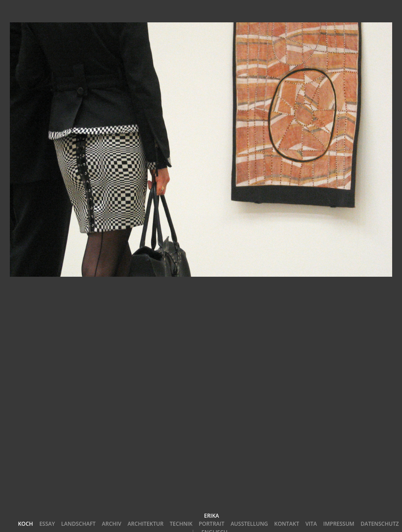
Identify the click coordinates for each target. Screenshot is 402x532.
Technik (181, 524)
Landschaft (78, 524)
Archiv (112, 524)
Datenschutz (379, 524)
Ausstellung (250, 524)
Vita (311, 524)
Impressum (339, 524)
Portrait (211, 524)
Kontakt (287, 524)
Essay (47, 524)
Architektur (145, 524)
